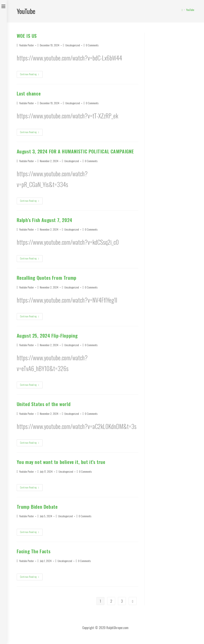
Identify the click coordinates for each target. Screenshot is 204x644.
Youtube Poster (26, 45)
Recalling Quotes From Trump (47, 278)
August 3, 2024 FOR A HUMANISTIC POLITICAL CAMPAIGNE (75, 151)
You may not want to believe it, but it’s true (61, 462)
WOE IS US (27, 36)
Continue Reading (31, 75)
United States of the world (44, 404)
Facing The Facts (34, 551)
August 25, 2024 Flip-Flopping (47, 335)
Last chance (29, 93)
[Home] (182, 10)
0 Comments (92, 45)
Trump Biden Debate (37, 507)
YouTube (190, 10)
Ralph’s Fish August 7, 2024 (45, 220)
